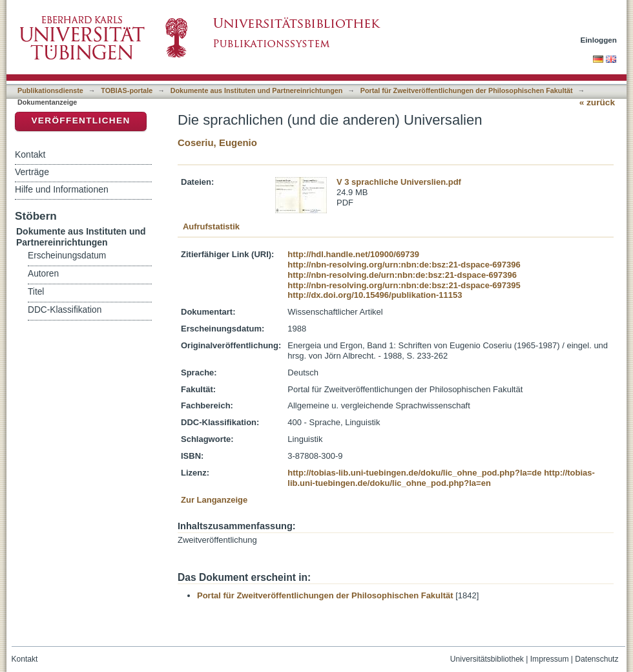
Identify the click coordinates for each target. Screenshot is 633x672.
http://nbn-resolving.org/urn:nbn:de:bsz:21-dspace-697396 (404, 265)
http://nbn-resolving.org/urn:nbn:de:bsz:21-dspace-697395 (404, 285)
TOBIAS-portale (127, 90)
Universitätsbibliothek (487, 659)
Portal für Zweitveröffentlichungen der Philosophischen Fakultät (467, 90)
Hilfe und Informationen (62, 189)
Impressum (550, 659)
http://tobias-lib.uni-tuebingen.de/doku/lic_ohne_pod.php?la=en (441, 478)
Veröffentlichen (80, 121)
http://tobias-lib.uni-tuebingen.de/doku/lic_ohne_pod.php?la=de (414, 473)
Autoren (43, 274)
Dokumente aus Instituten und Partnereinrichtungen (257, 90)
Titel (36, 292)
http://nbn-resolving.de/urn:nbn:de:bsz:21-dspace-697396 (402, 275)
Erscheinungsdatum (67, 256)
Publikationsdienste (50, 90)
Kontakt (30, 154)
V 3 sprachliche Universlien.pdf (399, 182)
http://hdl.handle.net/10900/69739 (353, 254)
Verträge (32, 172)
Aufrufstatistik (211, 226)
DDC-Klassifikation (65, 310)
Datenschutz (597, 659)
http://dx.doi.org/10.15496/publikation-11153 (375, 295)
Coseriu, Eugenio (217, 142)
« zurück (597, 102)
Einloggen (599, 40)
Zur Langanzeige (214, 500)
